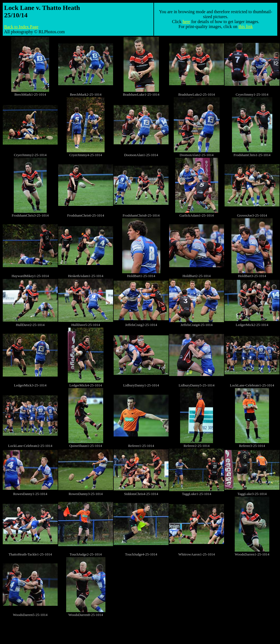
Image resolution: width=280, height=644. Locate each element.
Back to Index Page (21, 27)
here (186, 22)
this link (246, 27)
